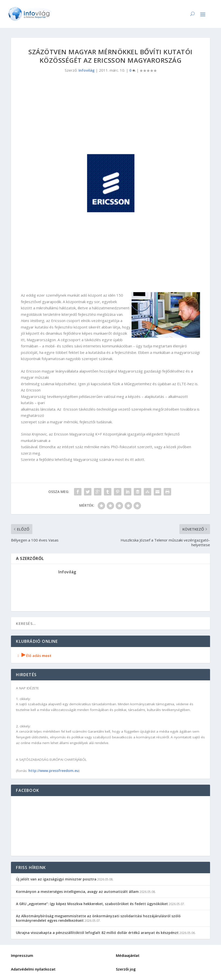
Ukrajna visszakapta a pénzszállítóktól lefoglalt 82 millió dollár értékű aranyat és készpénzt (97, 933)
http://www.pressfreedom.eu (54, 771)
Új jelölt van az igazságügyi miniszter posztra (56, 879)
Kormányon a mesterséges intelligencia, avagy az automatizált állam (77, 892)
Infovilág (87, 70)
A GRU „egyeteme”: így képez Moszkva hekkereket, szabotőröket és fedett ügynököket (92, 904)
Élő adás (34, 656)
